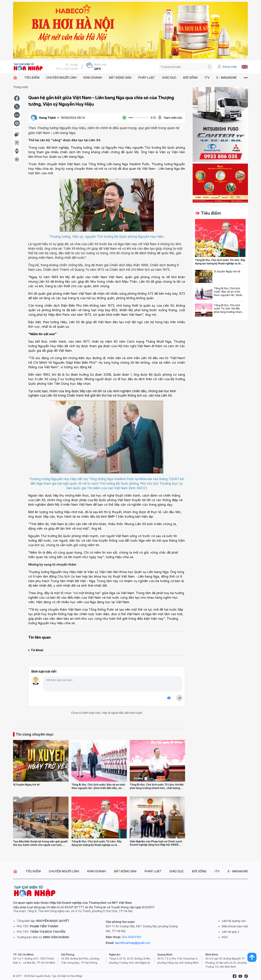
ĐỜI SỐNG (190, 78)
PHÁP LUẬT (147, 78)
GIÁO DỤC (169, 78)
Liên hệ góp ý (230, 932)
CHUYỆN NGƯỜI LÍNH (61, 78)
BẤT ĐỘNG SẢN (120, 78)
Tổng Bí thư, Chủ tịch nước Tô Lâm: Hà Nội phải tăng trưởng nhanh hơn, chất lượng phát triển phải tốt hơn (157, 788)
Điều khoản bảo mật (235, 926)
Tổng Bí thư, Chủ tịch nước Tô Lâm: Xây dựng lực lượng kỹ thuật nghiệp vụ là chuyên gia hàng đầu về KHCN (97, 845)
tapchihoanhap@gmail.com (133, 943)
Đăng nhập (227, 67)
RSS (225, 937)
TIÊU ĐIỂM (32, 78)
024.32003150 (131, 937)
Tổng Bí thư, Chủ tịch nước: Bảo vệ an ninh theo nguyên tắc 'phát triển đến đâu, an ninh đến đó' (98, 788)
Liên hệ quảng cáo (234, 921)
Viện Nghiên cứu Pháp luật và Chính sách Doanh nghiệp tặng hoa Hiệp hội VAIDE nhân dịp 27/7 (156, 845)
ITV (207, 78)
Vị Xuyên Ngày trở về (26, 785)
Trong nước (21, 87)
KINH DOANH (93, 78)
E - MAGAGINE (227, 78)
